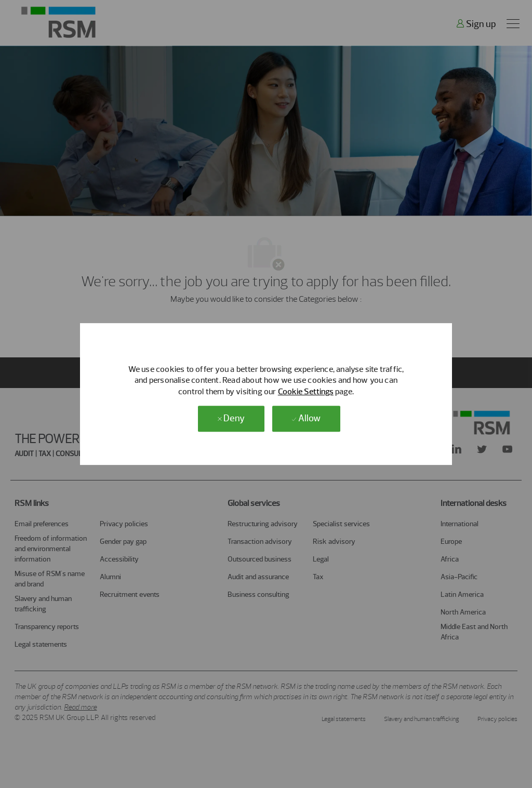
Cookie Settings (306, 391)
